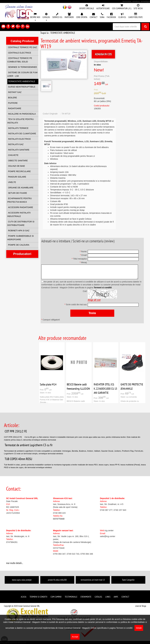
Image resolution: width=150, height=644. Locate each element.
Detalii (139, 628)
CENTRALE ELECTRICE (20, 53)
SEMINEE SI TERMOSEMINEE (22, 67)
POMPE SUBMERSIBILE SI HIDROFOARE (21, 238)
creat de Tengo (141, 606)
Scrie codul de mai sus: (76, 304)
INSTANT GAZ (15, 92)
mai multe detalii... (15, 563)
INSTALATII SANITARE (19, 150)
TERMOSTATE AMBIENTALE (22, 81)
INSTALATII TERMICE (18, 128)
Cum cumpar (56, 597)
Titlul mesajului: (79, 259)
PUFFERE (13, 103)
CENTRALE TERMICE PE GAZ (22, 47)
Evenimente (86, 597)
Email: (84, 255)
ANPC (116, 597)
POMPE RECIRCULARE (19, 171)
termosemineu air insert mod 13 (93, 580)
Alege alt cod (94, 300)
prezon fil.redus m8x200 (57, 580)
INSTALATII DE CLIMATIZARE (22, 134)
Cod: (85, 291)
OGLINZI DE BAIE (16, 166)
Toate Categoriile (128, 580)
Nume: (83, 251)
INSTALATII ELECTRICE (19, 139)
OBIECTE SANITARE (18, 161)
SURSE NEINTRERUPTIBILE (22, 87)
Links (108, 597)
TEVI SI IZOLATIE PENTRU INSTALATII (21, 121)
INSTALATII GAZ (16, 144)
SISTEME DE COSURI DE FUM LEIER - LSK (22, 74)
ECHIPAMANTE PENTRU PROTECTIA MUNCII (20, 200)
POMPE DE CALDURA (19, 245)
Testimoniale (71, 597)
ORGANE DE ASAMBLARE (21, 188)
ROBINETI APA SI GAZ (19, 231)
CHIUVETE (13, 155)
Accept (75, 637)
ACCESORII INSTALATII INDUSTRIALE (19, 214)
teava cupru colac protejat (22, 580)
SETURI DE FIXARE (18, 193)
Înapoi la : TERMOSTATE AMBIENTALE (58, 33)
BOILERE (13, 98)
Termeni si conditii (103, 288)
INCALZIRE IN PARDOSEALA (22, 114)
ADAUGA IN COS (103, 54)
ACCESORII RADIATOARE (21, 207)
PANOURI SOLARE (17, 177)
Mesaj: (83, 262)
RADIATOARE (15, 108)
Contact (125, 597)
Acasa (24, 597)
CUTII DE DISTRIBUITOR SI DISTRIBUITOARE (21, 223)
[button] (35, 17)
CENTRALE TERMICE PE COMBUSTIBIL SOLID (20, 60)
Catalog (98, 597)
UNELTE (12, 182)
